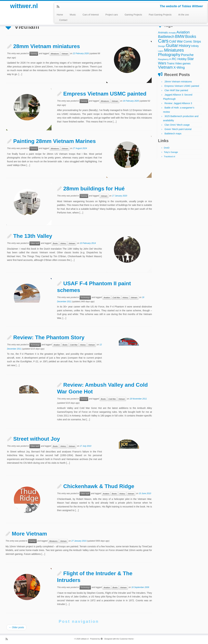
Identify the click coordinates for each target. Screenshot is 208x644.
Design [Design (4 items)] (162, 46)
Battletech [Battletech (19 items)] (166, 37)
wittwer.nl (24, 7)
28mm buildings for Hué (94, 189)
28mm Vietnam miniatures (47, 46)
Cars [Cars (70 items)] (163, 41)
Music (73, 15)
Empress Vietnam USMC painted (105, 94)
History (63, 243)
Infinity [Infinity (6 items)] (195, 46)
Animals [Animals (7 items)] (163, 32)
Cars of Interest (91, 15)
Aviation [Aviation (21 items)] (183, 32)
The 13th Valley (33, 236)
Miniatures (55, 54)
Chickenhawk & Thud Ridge (99, 486)
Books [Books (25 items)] (191, 36)
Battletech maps (173, 134)
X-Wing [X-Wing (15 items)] (179, 67)
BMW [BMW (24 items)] (180, 36)
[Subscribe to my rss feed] (59, 7)
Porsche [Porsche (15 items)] (187, 55)
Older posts (16, 627)
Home (60, 15)
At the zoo (184, 15)
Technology (85, 298)
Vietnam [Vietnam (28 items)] (165, 67)
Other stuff (35, 243)
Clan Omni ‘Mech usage (177, 125)
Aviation (107, 298)
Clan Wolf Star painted (176, 90)
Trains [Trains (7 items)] (171, 63)
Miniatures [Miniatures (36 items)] (174, 50)
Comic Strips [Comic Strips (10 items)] (192, 41)
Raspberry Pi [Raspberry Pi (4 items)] (165, 59)
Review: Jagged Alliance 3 (178, 103)
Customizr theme (126, 639)
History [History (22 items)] (185, 46)
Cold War (116, 298)
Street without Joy (37, 439)
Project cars (112, 15)
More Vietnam (29, 534)
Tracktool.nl (170, 157)
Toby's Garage (171, 152)
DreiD (167, 148)
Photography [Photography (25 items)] (169, 55)
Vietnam (65, 54)
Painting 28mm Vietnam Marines (55, 141)
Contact (63, 20)
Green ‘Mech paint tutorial (178, 129)
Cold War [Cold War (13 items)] (176, 41)
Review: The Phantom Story (49, 337)
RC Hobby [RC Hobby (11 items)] (179, 59)
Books (55, 243)
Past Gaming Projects (160, 15)
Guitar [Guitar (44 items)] (172, 45)
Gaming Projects (133, 15)
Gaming (34, 54)
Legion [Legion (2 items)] (161, 51)
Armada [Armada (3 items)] (172, 33)
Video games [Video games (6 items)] (183, 63)
